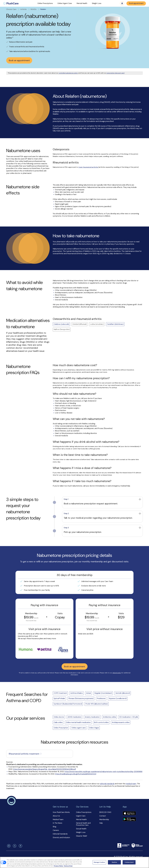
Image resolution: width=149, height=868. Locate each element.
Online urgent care (79, 728)
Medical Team (58, 820)
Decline (114, 862)
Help (101, 823)
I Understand (129, 862)
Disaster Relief (82, 836)
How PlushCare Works (61, 812)
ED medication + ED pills (129, 717)
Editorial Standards (60, 834)
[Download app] (129, 813)
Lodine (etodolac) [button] (97, 324)
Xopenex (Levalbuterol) (118, 698)
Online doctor (59, 717)
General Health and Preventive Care (83, 824)
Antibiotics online (110, 717)
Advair (89, 693)
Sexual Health (81, 829)
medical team (131, 784)
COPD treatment (60, 693)
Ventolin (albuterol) (123, 693)
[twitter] (14, 846)
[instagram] (8, 846)
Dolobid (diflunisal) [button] (80, 324)
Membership (104, 820)
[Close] (146, 862)
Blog (54, 827)
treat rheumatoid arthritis (88, 167)
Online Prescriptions (84, 812)
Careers (56, 830)
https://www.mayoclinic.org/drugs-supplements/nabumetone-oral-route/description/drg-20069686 (103, 772)
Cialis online (58, 722)
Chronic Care (13, 9)
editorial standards (107, 784)
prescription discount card (115, 73)
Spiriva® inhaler (59, 698)
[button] (45, 3)
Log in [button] (122, 3)
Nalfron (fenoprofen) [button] (62, 329)
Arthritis (25, 9)
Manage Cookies (99, 862)
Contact (103, 816)
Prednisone (101, 698)
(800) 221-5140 (105, 812)
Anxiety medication (92, 717)
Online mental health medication (78, 722)
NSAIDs (35, 9)
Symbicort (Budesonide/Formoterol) (68, 704)
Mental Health (81, 820)
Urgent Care (81, 816)
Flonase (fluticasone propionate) (81, 698)
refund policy (117, 673)
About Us (56, 816)
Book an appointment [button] (19, 60)
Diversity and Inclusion (61, 838)
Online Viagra (94, 728)
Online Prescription (61, 728)
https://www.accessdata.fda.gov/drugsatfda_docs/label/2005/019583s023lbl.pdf (44, 769)
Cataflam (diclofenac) (115, 324)
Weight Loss (81, 832)
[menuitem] (11, 3)
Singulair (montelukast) (103, 693)
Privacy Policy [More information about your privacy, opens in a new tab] (58, 866)
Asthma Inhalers (77, 693)
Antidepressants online (121, 722)
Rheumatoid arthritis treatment (25, 754)
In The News (57, 823)
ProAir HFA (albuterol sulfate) (97, 704)
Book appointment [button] (136, 3)
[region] (74, 862)
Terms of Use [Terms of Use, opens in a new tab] (68, 866)
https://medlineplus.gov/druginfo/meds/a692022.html (76, 774)
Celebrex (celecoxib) (61, 324)
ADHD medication (74, 717)
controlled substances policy (68, 73)
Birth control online (101, 722)
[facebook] (20, 846)
